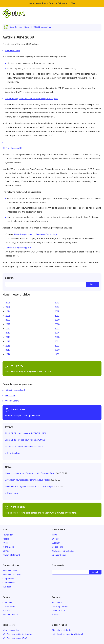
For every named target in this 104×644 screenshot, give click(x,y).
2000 (57, 350)
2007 (57, 328)
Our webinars (9, 583)
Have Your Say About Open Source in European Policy (30, 473)
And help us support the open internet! (52, 412)
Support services (10, 614)
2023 (8, 316)
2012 (57, 307)
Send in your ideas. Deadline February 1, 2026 (52, 3)
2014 (8, 354)
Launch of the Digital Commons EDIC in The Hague (29, 486)
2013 (57, 303)
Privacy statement (11, 555)
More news (13, 493)
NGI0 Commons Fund (15, 390)
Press (5, 543)
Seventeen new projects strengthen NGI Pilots (27, 480)
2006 (57, 333)
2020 (8, 328)
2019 (8, 333)
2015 (8, 350)
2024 (8, 311)
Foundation (8, 535)
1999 (57, 354)
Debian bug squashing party (18, 248)
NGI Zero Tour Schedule (63, 551)
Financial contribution (62, 630)
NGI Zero (7, 610)
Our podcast (8, 579)
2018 (8, 337)
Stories (55, 614)
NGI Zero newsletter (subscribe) (18, 634)
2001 (57, 346)
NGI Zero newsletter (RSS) (15, 638)
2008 (57, 324)
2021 (8, 324)
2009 (57, 320)
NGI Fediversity (12, 401)
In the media (8, 547)
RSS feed (7, 587)
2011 (57, 311)
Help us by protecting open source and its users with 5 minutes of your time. (52, 510)
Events (55, 539)
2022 (8, 320)
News (27, 27)
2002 (57, 341)
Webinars (56, 543)
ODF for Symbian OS (12, 148)
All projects (57, 602)
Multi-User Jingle (13, 51)
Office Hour (58, 547)
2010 (57, 316)
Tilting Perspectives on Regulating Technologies (36, 234)
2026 (8, 303)
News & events (14, 27)
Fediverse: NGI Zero (12, 575)
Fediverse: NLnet (10, 571)
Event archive (14, 453)
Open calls (7, 602)
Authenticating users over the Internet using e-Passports (31, 99)
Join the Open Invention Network (68, 634)
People (6, 539)
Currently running (60, 606)
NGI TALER (10, 395)
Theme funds (9, 606)
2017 (8, 341)
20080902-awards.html (41, 27)
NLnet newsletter (11, 630)
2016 (8, 346)
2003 (57, 337)
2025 (8, 307)
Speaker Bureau (59, 555)
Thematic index (59, 610)
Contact (6, 551)
